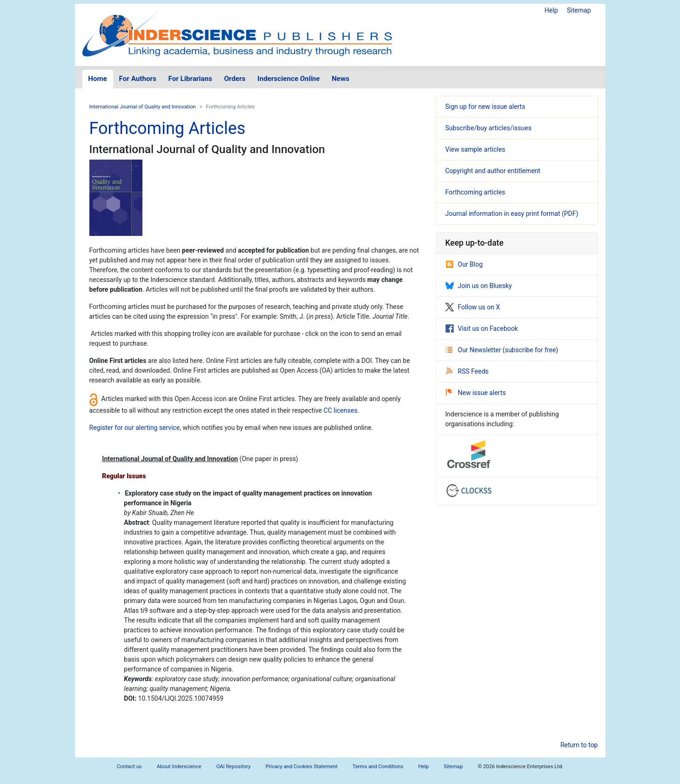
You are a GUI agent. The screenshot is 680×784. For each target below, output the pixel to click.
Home (98, 79)
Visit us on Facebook (482, 328)
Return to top (579, 745)
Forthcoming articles (475, 192)
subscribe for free (531, 350)
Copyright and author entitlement (493, 171)
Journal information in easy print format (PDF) (512, 214)
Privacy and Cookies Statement (302, 767)
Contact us (129, 767)
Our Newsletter (474, 350)
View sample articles (475, 149)
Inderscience (289, 79)
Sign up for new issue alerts (485, 107)
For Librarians (190, 79)
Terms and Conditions (378, 767)
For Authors (138, 79)
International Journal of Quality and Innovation (143, 107)
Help (551, 10)
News (341, 79)
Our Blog (464, 264)
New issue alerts (476, 393)
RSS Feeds (467, 371)
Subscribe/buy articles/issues (488, 128)
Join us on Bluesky (479, 286)
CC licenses (340, 410)
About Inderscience (179, 767)
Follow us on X (473, 307)
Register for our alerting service (135, 428)
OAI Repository (234, 767)
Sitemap (579, 10)
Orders (235, 79)
